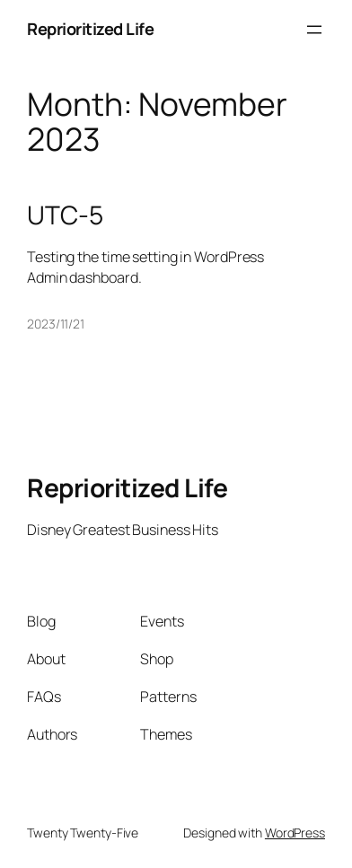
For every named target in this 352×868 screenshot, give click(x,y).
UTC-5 (65, 215)
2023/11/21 (56, 324)
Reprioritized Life (90, 29)
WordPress (295, 833)
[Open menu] (314, 30)
